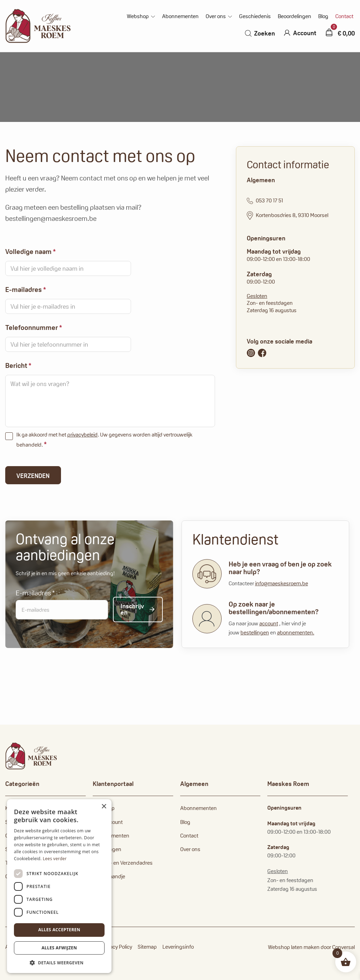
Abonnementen (180, 16)
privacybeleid (82, 435)
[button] (59, 963)
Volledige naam (30, 252)
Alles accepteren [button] (59, 930)
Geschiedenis (255, 16)
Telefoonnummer (34, 327)
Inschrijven (132, 609)
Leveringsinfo (178, 947)
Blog (323, 16)
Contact (344, 16)
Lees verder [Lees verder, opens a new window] (55, 859)
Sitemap (147, 947)
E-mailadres (26, 290)
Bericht (18, 365)
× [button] (104, 807)
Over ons (216, 16)
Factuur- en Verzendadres (123, 863)
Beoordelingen (294, 16)
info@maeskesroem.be (282, 583)
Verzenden (33, 476)
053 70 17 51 (265, 201)
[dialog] (59, 886)
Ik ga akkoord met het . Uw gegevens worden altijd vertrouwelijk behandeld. (104, 440)
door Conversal (338, 947)
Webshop (138, 16)
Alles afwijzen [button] (59, 948)
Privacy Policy (117, 947)
